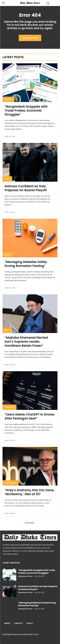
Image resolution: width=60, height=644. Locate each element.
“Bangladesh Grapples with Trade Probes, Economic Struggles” (26, 110)
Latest (7, 330)
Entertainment (11, 483)
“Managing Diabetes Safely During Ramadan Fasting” (26, 264)
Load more (30, 523)
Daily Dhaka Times (25, 576)
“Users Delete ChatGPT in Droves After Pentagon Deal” (29, 416)
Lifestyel (8, 255)
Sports (7, 179)
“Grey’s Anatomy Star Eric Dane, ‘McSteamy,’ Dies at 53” (29, 492)
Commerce (8, 99)
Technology (10, 407)
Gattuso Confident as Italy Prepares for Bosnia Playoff (26, 188)
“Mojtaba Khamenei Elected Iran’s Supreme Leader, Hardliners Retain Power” (26, 342)
